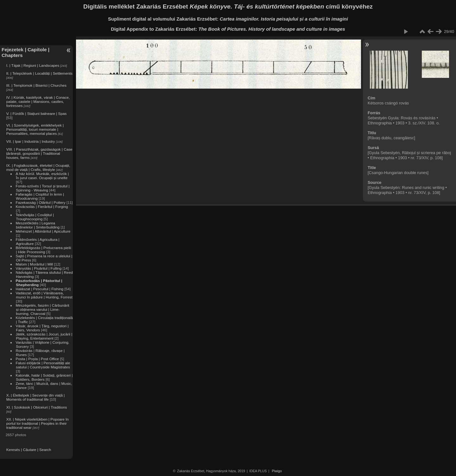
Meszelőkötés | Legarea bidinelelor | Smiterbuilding (38, 225)
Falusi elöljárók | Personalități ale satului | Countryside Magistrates (43, 365)
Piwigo (277, 471)
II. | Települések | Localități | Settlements (39, 73)
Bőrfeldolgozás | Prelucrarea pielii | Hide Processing (43, 250)
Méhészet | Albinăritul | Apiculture (43, 231)
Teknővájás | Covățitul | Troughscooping (35, 217)
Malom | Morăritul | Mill (34, 264)
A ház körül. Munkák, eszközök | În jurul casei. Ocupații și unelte (42, 176)
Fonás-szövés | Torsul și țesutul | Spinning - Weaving (42, 188)
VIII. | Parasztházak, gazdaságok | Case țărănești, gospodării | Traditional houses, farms (39, 153)
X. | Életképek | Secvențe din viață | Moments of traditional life (35, 397)
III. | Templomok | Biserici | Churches (36, 85)
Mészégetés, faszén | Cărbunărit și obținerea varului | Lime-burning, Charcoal (42, 309)
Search (45, 450)
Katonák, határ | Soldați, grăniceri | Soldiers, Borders (44, 377)
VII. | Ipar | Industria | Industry (31, 141)
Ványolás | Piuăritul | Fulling (38, 268)
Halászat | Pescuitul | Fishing (39, 289)
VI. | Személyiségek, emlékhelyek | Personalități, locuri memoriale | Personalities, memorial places (35, 129)
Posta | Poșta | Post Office (37, 359)
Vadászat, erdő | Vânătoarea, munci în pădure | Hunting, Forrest (44, 295)
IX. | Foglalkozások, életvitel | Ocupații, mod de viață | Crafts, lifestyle (38, 167)
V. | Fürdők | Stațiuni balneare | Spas (37, 113)
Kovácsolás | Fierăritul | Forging (42, 207)
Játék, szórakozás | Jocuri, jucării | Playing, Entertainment (44, 336)
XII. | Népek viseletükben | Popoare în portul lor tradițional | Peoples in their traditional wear (38, 423)
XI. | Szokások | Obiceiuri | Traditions (37, 407)
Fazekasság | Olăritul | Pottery (40, 202)
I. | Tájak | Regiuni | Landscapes (33, 65)
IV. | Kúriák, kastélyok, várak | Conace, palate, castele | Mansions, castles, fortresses (38, 101)
